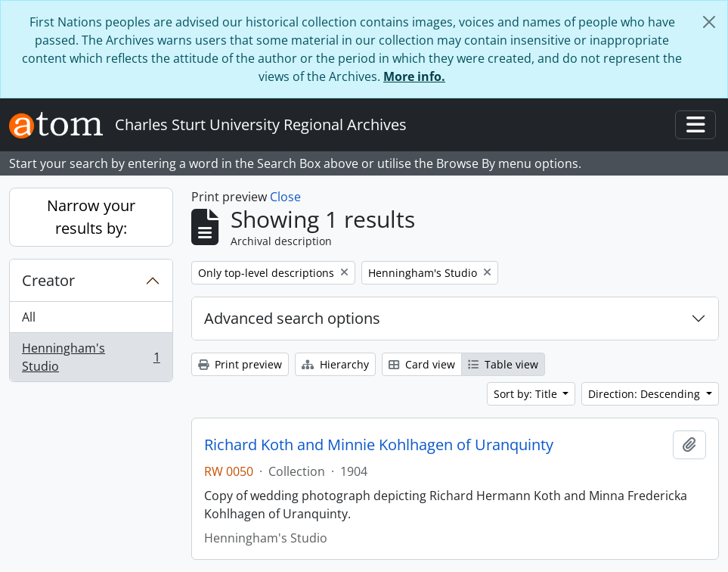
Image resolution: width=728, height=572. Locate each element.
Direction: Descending (646, 394)
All (29, 317)
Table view (503, 364)
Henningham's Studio (91, 357)
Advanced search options (292, 318)
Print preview (240, 364)
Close (285, 197)
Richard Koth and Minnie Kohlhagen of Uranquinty (379, 445)
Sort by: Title (527, 394)
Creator (48, 280)
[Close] (709, 22)
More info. (414, 76)
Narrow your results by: (91, 217)
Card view (422, 364)
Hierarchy (335, 364)
